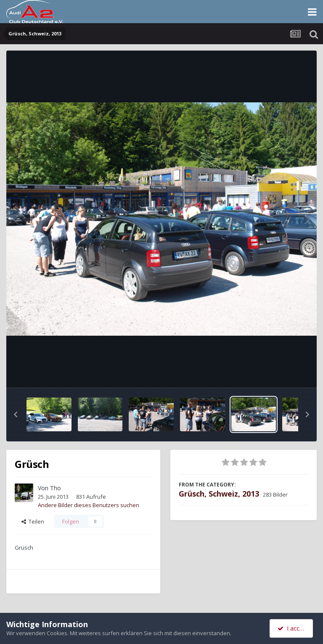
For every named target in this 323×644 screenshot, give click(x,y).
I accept (293, 628)
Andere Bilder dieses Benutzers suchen (89, 505)
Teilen (33, 521)
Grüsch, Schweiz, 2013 (219, 494)
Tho (56, 488)
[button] (16, 414)
